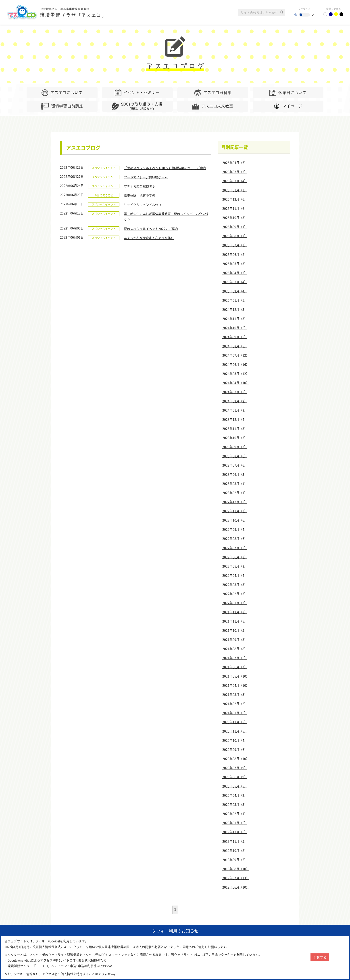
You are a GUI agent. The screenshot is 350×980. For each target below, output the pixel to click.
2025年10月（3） (235, 217)
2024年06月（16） (236, 364)
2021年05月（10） (236, 676)
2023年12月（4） (235, 419)
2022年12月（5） (235, 502)
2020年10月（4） (235, 740)
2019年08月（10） (236, 869)
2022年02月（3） (235, 594)
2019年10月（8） (235, 850)
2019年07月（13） (236, 878)
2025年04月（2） (235, 273)
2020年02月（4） (235, 814)
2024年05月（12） (236, 373)
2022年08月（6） (235, 538)
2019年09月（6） (235, 860)
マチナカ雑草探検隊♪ (140, 186)
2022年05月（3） (235, 566)
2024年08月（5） (235, 346)
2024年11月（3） (235, 318)
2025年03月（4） (235, 282)
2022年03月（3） (235, 584)
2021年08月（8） (235, 649)
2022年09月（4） (235, 529)
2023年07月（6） (235, 465)
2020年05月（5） (235, 786)
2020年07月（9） (235, 768)
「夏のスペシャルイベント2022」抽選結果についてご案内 (165, 168)
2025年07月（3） (235, 245)
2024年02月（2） (235, 401)
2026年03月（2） (235, 172)
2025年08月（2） (235, 236)
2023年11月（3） (235, 428)
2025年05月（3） (235, 263)
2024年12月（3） (235, 309)
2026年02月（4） (235, 181)
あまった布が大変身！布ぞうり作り (149, 238)
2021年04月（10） (236, 685)
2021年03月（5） (235, 694)
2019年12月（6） (235, 832)
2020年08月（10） (236, 759)
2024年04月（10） (236, 383)
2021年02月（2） (235, 704)
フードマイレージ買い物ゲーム (146, 177)
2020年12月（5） (235, 722)
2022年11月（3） (235, 511)
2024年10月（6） (235, 328)
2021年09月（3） (235, 639)
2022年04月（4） (235, 575)
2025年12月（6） (235, 199)
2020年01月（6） (235, 823)
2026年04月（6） (235, 162)
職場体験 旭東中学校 (140, 195)
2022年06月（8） (235, 557)
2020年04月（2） (235, 795)
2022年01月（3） (235, 603)
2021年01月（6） (235, 713)
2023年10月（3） (235, 438)
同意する (320, 957)
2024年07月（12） (236, 355)
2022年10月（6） (235, 520)
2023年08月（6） (235, 456)
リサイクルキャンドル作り (143, 204)
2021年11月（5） (235, 621)
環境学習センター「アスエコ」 (58, 12)
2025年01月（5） (235, 300)
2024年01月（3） (235, 410)
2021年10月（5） (235, 630)
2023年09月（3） (235, 447)
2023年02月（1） (235, 493)
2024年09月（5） (235, 337)
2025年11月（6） (235, 208)
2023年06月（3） (235, 474)
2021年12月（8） (235, 612)
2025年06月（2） (235, 254)
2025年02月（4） (235, 291)
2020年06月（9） (235, 777)
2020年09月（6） (235, 749)
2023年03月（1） (235, 483)
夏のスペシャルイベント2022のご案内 (151, 229)
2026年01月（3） (235, 190)
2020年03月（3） (235, 804)
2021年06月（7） (235, 667)
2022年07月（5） (235, 548)
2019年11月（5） (235, 841)
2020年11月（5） (235, 731)
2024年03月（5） (235, 392)
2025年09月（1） (235, 227)
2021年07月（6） (235, 658)
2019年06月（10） (236, 887)
